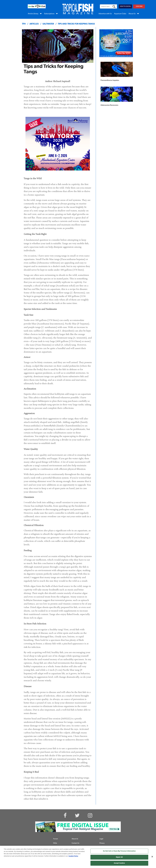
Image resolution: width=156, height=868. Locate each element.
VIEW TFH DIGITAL (125, 6)
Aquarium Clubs (120, 14)
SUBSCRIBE (139, 6)
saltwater (48, 24)
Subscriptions (49, 14)
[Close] (152, 857)
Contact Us (75, 843)
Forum (56, 839)
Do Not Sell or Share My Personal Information (119, 851)
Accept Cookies (119, 863)
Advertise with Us (105, 14)
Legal (101, 839)
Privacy (102, 843)
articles (34, 24)
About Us (132, 14)
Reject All (119, 857)
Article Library (33, 14)
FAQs (55, 843)
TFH (24, 24)
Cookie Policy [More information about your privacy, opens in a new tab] (73, 856)
